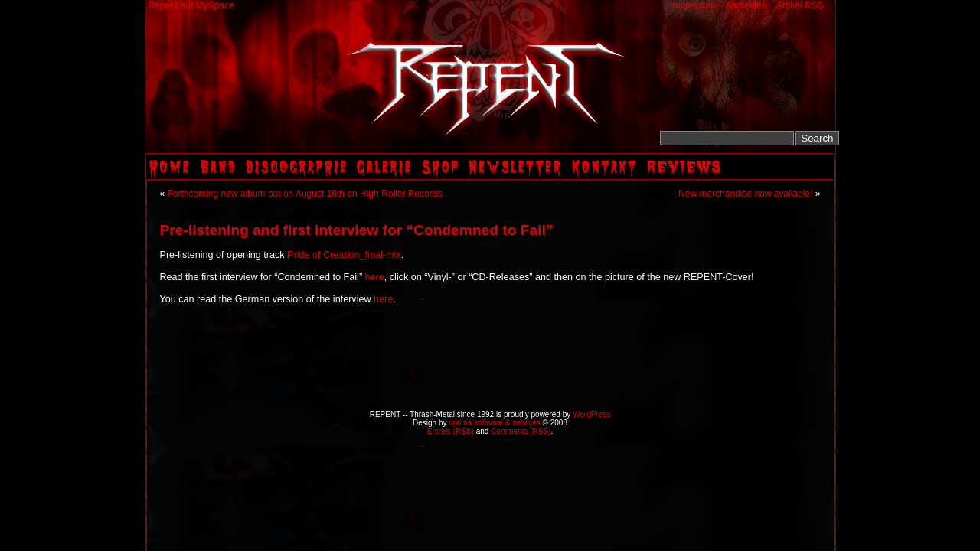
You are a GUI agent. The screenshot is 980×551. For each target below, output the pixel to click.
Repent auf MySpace (191, 5)
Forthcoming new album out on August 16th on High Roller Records (305, 194)
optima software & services (495, 423)
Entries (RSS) (451, 431)
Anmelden (746, 5)
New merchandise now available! (745, 194)
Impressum (693, 5)
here (375, 277)
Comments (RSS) (521, 431)
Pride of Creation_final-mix (344, 255)
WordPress (591, 414)
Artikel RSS (800, 5)
